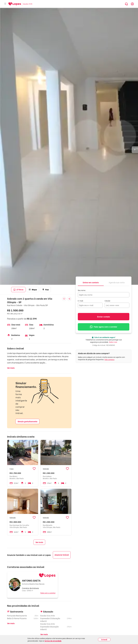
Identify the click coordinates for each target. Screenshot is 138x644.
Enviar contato (103, 317)
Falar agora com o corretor (103, 327)
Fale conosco (109, 359)
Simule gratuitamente (27, 421)
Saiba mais (113, 342)
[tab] (91, 282)
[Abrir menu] (5, 4)
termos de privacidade (53, 641)
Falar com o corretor (48, 593)
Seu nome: (82, 290)
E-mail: (81, 301)
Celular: (108, 301)
